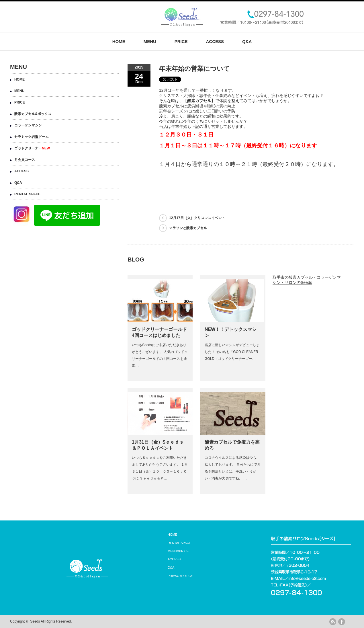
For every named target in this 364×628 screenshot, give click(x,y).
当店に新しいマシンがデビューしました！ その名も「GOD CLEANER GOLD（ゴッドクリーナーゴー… (232, 352)
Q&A (247, 41)
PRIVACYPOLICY (180, 576)
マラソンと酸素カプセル (188, 228)
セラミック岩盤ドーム (32, 137)
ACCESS (215, 41)
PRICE (181, 41)
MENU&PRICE (178, 551)
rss (333, 622)
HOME (119, 41)
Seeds (35, 621)
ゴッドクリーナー (32, 148)
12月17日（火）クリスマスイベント (197, 218)
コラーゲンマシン (28, 125)
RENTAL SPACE (27, 194)
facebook (342, 622)
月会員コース (25, 160)
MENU (150, 41)
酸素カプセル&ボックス (33, 114)
